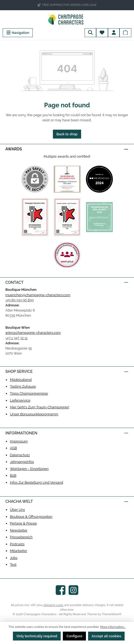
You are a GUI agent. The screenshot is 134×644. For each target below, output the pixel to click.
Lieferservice (20, 400)
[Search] (90, 33)
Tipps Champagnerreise (29, 393)
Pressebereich (21, 537)
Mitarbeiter (19, 551)
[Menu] (18, 33)
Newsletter (19, 530)
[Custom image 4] (67, 217)
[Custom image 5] (99, 217)
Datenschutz (20, 455)
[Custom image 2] (99, 179)
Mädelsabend (21, 380)
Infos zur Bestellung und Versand (37, 482)
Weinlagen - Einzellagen (29, 469)
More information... (113, 627)
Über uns (17, 510)
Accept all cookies (106, 636)
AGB (13, 448)
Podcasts (17, 544)
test (13, 565)
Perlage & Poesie (23, 523)
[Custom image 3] (35, 217)
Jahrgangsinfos (22, 462)
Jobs (14, 558)
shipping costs (53, 605)
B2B (13, 475)
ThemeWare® (112, 614)
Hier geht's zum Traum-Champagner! (40, 407)
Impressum (19, 441)
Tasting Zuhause (23, 386)
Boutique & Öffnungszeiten (31, 517)
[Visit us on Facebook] (61, 590)
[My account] (114, 33)
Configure (74, 636)
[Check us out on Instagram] (73, 590)
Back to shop (67, 134)
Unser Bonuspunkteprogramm (34, 414)
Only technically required (37, 636)
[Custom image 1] (67, 179)
